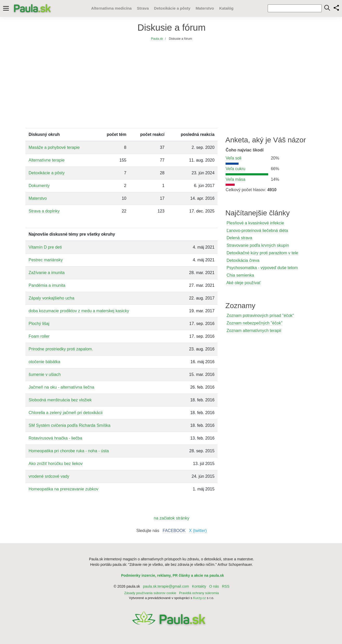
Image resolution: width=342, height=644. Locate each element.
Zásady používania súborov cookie (150, 593)
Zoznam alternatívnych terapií (254, 331)
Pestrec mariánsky (46, 260)
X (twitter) (198, 531)
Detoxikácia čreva (243, 260)
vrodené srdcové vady (49, 476)
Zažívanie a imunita (47, 273)
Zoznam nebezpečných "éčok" (255, 323)
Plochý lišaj (39, 324)
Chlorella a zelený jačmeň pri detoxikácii (66, 413)
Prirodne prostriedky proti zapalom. (61, 349)
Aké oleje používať (244, 283)
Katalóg (226, 8)
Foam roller (39, 336)
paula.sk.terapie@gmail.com (166, 586)
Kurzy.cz (199, 598)
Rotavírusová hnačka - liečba (55, 438)
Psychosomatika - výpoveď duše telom (262, 268)
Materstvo (205, 8)
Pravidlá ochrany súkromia (199, 593)
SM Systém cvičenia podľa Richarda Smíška (70, 425)
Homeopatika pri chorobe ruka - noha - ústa (69, 451)
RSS (226, 586)
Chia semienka (240, 275)
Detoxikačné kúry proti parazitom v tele (262, 253)
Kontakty (199, 586)
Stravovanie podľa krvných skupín (258, 245)
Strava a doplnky (44, 211)
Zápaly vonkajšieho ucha (51, 298)
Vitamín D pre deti (45, 247)
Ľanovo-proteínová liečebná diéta (257, 231)
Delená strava (239, 238)
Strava (143, 8)
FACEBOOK (174, 531)
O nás (214, 586)
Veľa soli (234, 158)
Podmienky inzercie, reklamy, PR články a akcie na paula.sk (173, 575)
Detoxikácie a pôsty (172, 8)
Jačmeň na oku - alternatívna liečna (61, 387)
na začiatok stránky (172, 518)
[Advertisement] (172, 89)
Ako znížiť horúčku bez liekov (56, 464)
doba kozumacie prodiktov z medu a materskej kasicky (79, 311)
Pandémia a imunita (47, 285)
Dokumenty (39, 186)
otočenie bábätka (44, 362)
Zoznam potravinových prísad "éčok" (260, 316)
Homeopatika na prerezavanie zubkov (64, 489)
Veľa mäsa (235, 179)
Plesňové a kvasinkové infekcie (255, 223)
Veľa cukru (235, 169)
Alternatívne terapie (47, 160)
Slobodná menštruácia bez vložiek (60, 400)
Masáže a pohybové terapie (54, 147)
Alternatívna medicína (111, 8)
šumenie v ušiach (45, 374)
